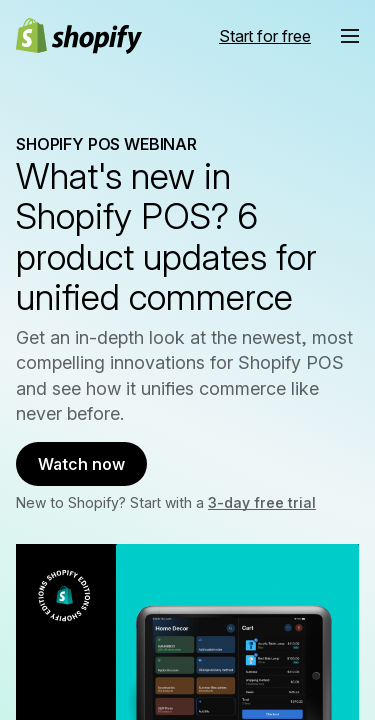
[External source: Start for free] (265, 36)
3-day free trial (262, 502)
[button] (350, 36)
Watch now (81, 464)
